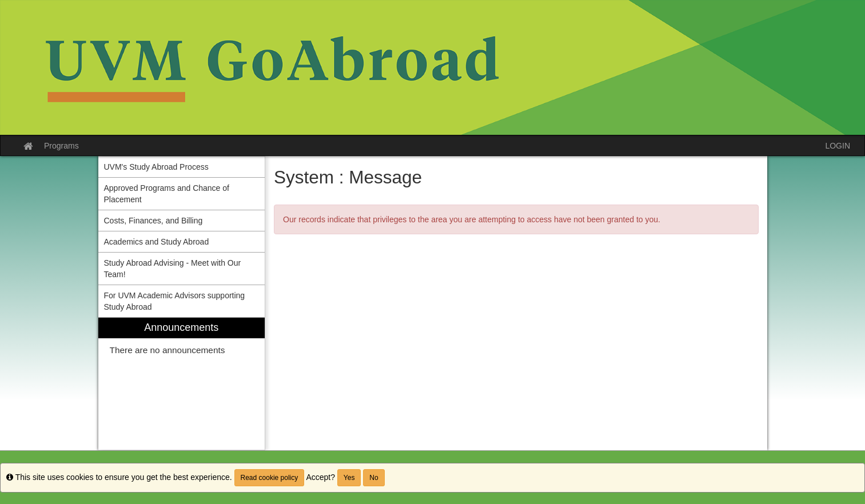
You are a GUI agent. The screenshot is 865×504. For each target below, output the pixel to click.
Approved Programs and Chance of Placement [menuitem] (167, 194)
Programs (61, 146)
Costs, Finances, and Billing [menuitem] (154, 221)
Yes (349, 478)
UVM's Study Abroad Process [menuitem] (156, 167)
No (374, 478)
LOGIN (838, 146)
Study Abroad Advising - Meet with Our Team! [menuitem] (173, 269)
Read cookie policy (270, 478)
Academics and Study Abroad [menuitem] (157, 242)
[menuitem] (182, 384)
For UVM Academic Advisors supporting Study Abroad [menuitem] (175, 301)
